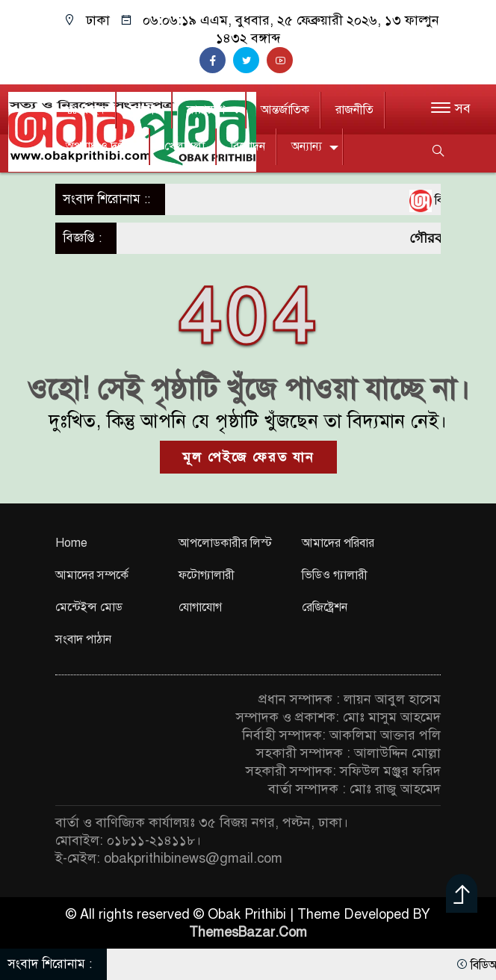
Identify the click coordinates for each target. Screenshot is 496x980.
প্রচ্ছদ (85, 110)
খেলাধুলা (185, 146)
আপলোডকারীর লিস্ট (225, 543)
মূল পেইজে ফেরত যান (248, 457)
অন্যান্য (307, 146)
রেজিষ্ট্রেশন (325, 607)
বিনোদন (248, 146)
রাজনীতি (354, 110)
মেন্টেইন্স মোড (89, 607)
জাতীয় (146, 110)
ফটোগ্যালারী (207, 575)
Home (71, 543)
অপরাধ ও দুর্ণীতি (102, 146)
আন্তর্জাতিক (285, 110)
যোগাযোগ (200, 607)
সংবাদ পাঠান (83, 639)
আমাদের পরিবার (338, 543)
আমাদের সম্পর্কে (92, 575)
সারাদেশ (206, 110)
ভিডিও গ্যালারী (335, 575)
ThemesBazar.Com (248, 932)
